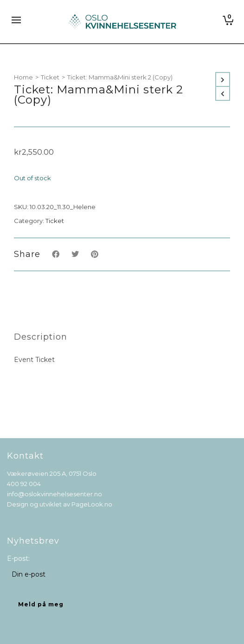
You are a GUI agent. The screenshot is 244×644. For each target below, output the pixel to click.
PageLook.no (92, 504)
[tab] (41, 337)
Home (23, 77)
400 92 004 (24, 484)
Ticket (50, 77)
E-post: (18, 559)
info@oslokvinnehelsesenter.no (55, 494)
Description (41, 337)
